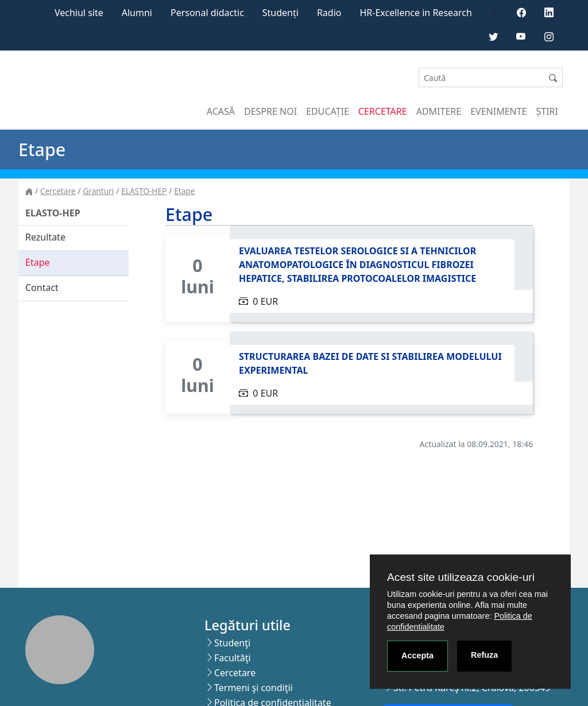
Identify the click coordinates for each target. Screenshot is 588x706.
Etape (184, 191)
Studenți (281, 13)
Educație (328, 111)
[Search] (481, 78)
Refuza (484, 655)
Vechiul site (79, 13)
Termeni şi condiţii (254, 688)
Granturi (98, 191)
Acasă (221, 111)
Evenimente (498, 111)
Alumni (137, 13)
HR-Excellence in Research (416, 13)
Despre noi (270, 111)
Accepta (417, 655)
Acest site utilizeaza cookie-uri (461, 577)
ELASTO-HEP (144, 191)
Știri (547, 111)
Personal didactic (207, 13)
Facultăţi (233, 658)
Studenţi (232, 643)
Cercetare (383, 111)
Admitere (439, 111)
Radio (329, 13)
